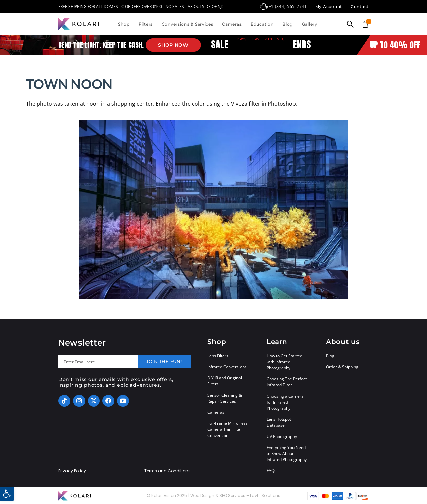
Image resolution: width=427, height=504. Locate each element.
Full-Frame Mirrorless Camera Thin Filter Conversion (227, 429)
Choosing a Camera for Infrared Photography (285, 402)
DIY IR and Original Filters (225, 381)
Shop (124, 24)
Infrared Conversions (227, 367)
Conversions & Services (188, 24)
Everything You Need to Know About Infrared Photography (287, 453)
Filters (146, 24)
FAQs (272, 471)
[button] (7, 494)
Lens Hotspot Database (279, 422)
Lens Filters (218, 356)
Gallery (310, 24)
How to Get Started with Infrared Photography (284, 362)
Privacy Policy (72, 471)
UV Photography (282, 436)
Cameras (232, 24)
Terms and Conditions (167, 471)
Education (262, 24)
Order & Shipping (342, 367)
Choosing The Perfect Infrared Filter (287, 382)
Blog (288, 24)
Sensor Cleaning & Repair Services (225, 398)
